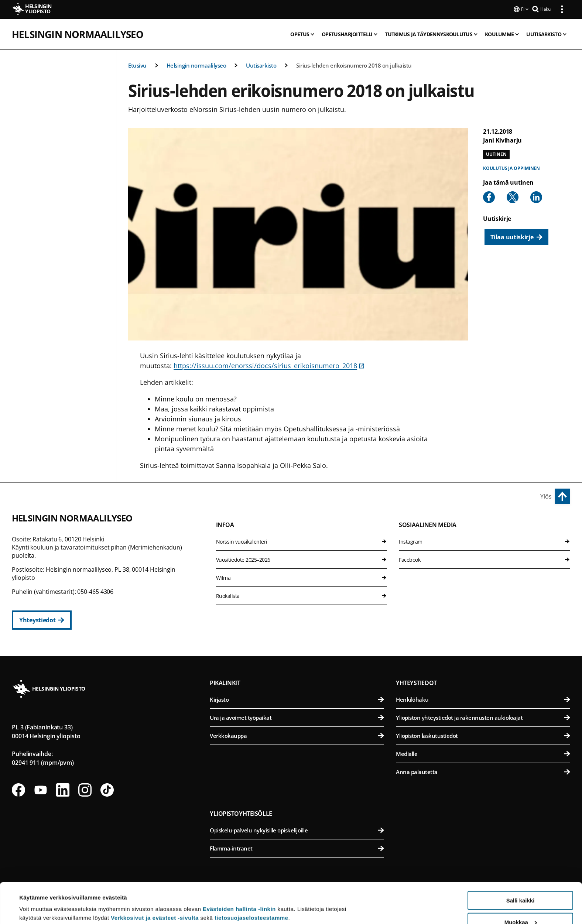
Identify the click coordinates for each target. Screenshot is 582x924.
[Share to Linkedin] (536, 196)
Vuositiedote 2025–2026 (302, 559)
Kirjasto (297, 699)
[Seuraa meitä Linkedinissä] (63, 789)
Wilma (302, 577)
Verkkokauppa (297, 735)
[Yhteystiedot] (42, 619)
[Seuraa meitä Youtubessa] (41, 789)
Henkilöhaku (483, 699)
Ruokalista (302, 595)
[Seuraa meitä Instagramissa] (85, 789)
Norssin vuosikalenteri (302, 541)
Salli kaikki (521, 863)
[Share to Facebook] (489, 196)
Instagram (485, 541)
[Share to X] (513, 196)
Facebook (485, 559)
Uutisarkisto (261, 65)
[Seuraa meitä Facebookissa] (18, 789)
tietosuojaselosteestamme (251, 880)
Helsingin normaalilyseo (78, 34)
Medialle (483, 753)
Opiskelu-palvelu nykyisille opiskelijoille (297, 829)
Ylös (546, 496)
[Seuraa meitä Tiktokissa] (107, 789)
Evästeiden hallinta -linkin (239, 871)
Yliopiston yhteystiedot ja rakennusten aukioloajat (483, 717)
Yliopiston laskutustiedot (483, 735)
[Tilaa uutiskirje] (516, 236)
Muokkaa (521, 884)
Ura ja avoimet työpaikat (297, 717)
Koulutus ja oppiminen (511, 167)
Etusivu (137, 65)
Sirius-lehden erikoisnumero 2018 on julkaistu (354, 65)
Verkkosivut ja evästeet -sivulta (155, 880)
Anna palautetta (483, 771)
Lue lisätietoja (38, 900)
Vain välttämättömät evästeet (520, 906)
